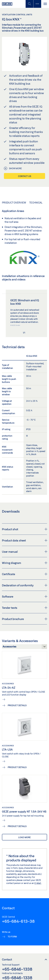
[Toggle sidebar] (37, 4)
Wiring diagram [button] (24, 563)
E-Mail (38, 883)
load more (24, 837)
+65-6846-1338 (17, 969)
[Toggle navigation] (45, 4)
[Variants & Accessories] (24, 647)
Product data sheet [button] (24, 540)
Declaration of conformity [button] (24, 585)
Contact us (25, 176)
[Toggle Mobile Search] (29, 4)
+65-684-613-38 (18, 921)
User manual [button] (24, 552)
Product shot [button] (24, 529)
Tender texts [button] (24, 608)
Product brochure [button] (24, 619)
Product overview (14, 203)
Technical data (39, 203)
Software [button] (24, 596)
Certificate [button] (24, 574)
